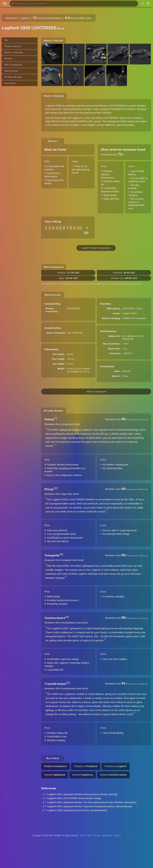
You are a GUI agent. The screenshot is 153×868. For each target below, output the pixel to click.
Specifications (11, 71)
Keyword (55, 775)
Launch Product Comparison (96, 248)
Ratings (8, 58)
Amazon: (68, 273)
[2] (56, 488)
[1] (55, 418)
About (83, 835)
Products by (116, 766)
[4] (67, 617)
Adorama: (124, 273)
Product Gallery (13, 46)
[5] (68, 683)
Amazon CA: (124, 278)
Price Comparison (13, 65)
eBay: (68, 278)
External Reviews (13, 77)
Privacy (97, 835)
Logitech (25, 18)
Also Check (10, 83)
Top (6, 40)
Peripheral (11, 18)
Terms (90, 835)
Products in (85, 766)
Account (117, 835)
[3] (61, 554)
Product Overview (13, 52)
